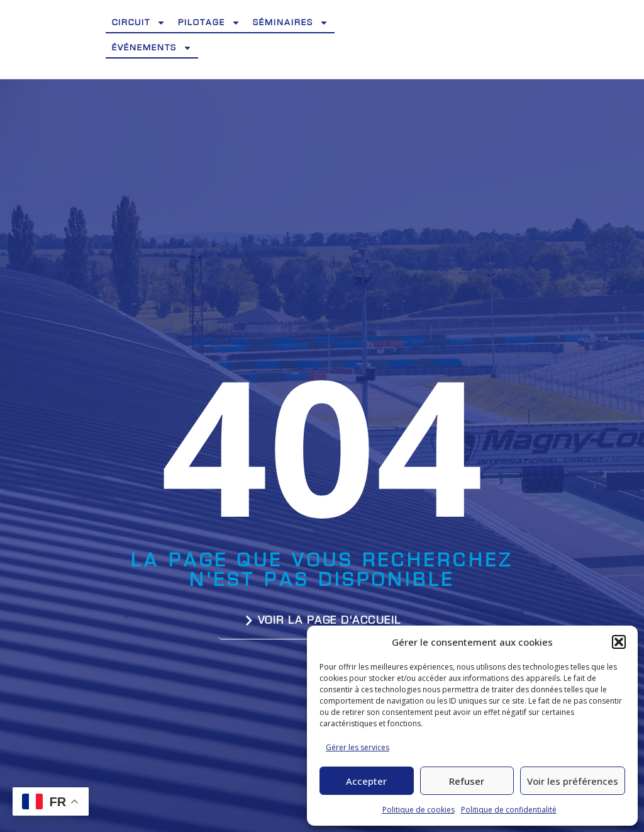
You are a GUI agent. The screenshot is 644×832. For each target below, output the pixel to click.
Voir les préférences (573, 781)
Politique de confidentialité (509, 810)
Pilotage (209, 23)
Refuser (467, 781)
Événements (152, 48)
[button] (619, 642)
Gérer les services (358, 747)
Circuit (139, 23)
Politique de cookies (419, 810)
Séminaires (291, 23)
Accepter (366, 781)
